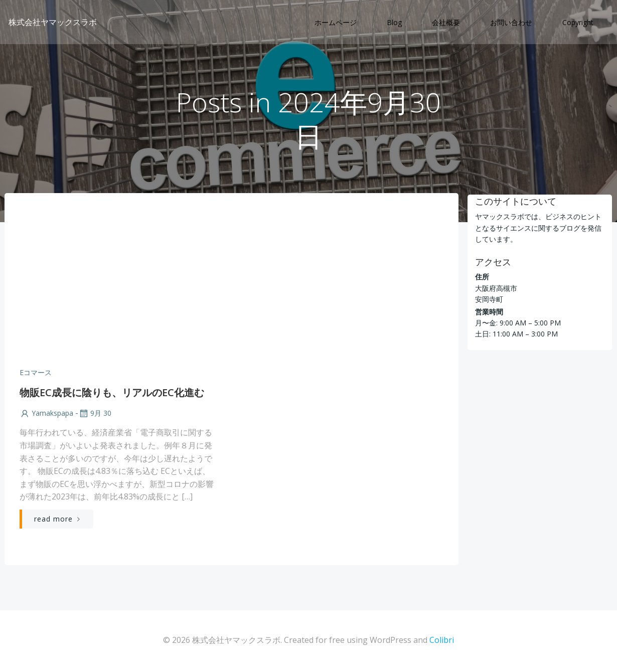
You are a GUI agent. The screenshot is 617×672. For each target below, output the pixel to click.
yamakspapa (46, 415)
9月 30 (94, 415)
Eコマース (35, 374)
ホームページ (337, 23)
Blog (395, 23)
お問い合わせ (512, 23)
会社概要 (447, 23)
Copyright (579, 23)
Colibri (442, 642)
